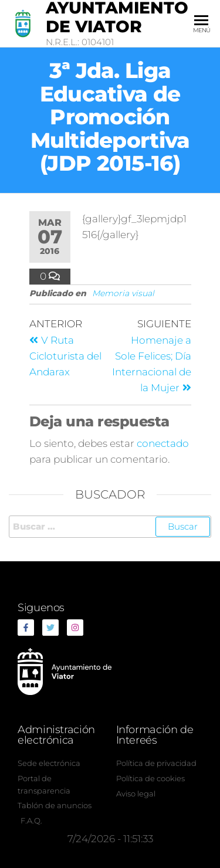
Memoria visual (123, 293)
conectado (163, 443)
